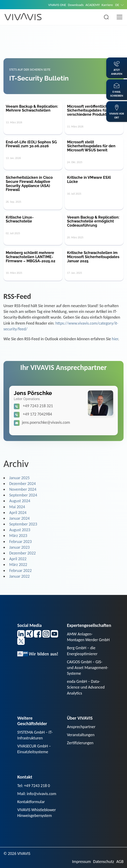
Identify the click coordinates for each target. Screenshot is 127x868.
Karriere (107, 5)
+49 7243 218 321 (38, 406)
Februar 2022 (21, 571)
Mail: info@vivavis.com (37, 794)
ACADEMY (93, 5)
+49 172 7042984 (37, 414)
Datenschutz (103, 862)
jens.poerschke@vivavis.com (46, 422)
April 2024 (18, 513)
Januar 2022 (19, 576)
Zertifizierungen (80, 743)
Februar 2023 (21, 542)
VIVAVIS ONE (57, 5)
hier (115, 339)
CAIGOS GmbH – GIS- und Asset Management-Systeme (88, 668)
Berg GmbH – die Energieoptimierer (82, 651)
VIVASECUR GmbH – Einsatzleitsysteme (34, 749)
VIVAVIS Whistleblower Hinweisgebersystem (37, 813)
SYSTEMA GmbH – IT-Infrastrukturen (35, 735)
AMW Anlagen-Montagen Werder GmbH (88, 637)
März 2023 (18, 536)
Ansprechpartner (81, 727)
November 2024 (23, 489)
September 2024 (23, 495)
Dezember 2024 (22, 484)
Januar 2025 (19, 478)
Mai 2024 (17, 507)
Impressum (81, 862)
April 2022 (18, 559)
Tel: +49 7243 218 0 (34, 786)
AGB (120, 862)
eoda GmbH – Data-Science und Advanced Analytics (86, 687)
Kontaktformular (31, 802)
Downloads (76, 5)
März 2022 (18, 565)
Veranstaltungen (81, 735)
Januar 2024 (19, 518)
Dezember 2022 (22, 553)
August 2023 (20, 530)
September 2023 (23, 524)
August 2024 (20, 501)
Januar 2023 (19, 547)
